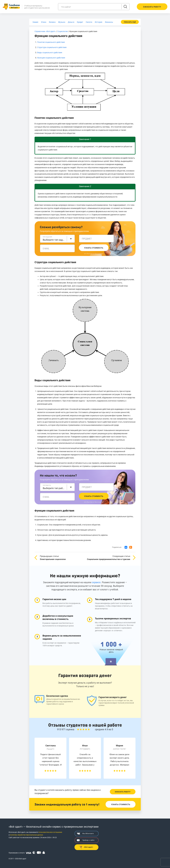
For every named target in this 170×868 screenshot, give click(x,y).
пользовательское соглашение (50, 832)
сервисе (96, 582)
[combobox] (57, 239)
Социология (62, 31)
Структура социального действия (52, 47)
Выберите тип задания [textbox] (54, 240)
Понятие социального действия (51, 42)
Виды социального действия (50, 53)
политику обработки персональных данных (26, 835)
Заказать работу (123, 792)
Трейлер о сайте (86, 840)
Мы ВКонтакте (85, 834)
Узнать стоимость (94, 248)
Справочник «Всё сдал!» (45, 31)
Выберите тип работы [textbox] (54, 488)
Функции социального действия (51, 58)
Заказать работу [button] (152, 7)
